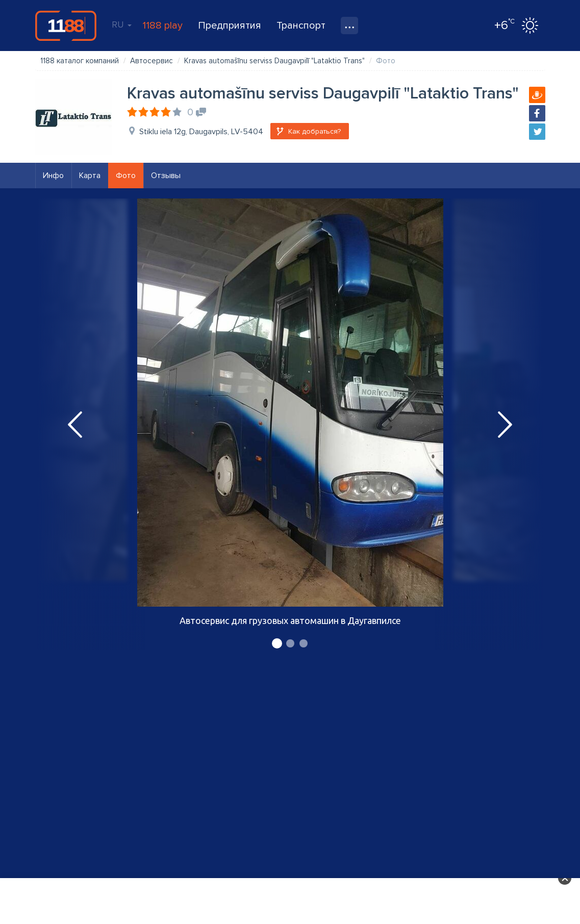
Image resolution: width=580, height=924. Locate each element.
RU (122, 24)
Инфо (53, 176)
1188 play (162, 26)
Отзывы (166, 176)
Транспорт (301, 26)
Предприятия (230, 26)
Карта (90, 176)
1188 (66, 26)
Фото (126, 176)
